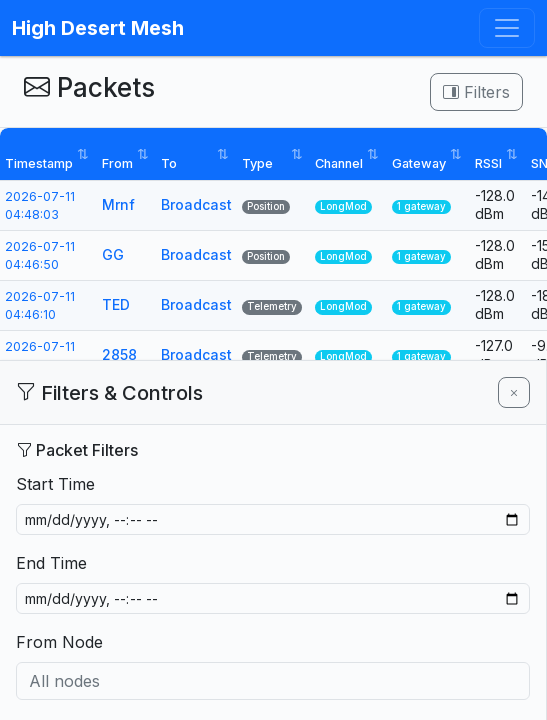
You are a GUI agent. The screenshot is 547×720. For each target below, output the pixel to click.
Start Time (55, 484)
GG (113, 254)
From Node (59, 642)
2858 (119, 354)
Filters (476, 92)
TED (116, 304)
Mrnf (118, 204)
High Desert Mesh (98, 28)
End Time (51, 563)
